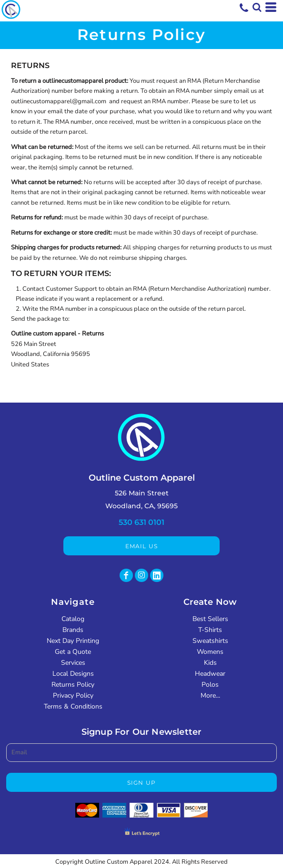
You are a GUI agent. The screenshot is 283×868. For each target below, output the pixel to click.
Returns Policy (73, 685)
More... (210, 695)
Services (73, 663)
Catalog (73, 619)
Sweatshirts (210, 641)
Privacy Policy (73, 695)
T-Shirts (210, 630)
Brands (73, 630)
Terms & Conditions (73, 706)
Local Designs (73, 674)
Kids (210, 663)
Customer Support (71, 289)
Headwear (210, 674)
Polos (210, 685)
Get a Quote (73, 652)
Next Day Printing (73, 641)
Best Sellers (210, 619)
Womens (210, 652)
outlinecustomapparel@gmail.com (59, 101)
